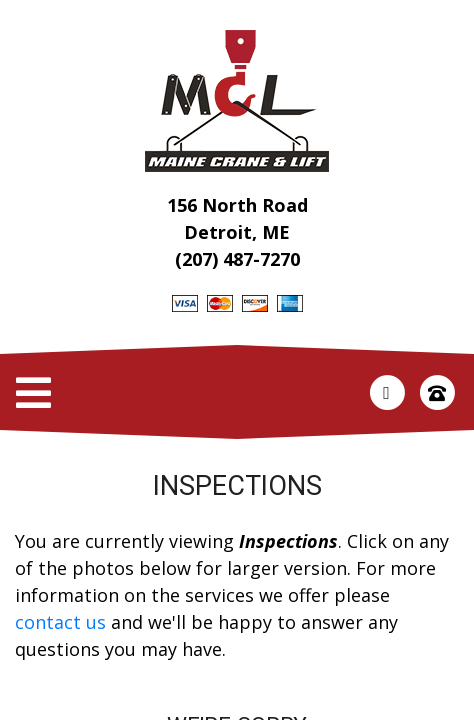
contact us (60, 622)
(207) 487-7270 (237, 259)
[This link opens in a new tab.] (386, 391)
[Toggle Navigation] (33, 393)
